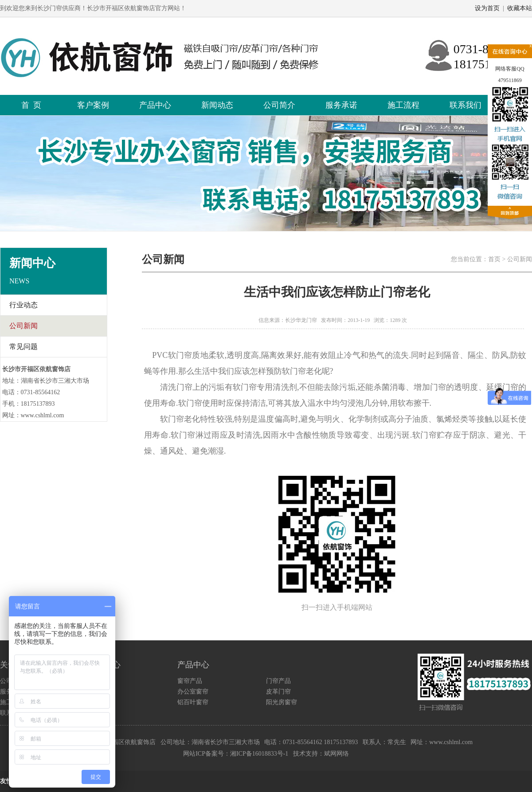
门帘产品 (278, 681)
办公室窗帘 (193, 692)
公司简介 (279, 105)
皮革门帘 (278, 692)
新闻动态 (217, 105)
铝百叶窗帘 (193, 702)
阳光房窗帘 (282, 702)
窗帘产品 (190, 681)
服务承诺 (341, 105)
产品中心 (155, 105)
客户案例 (93, 105)
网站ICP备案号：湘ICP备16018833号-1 (236, 754)
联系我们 (465, 105)
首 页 (31, 105)
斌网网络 (336, 754)
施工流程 (403, 105)
